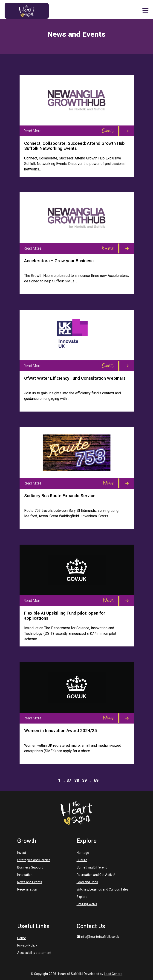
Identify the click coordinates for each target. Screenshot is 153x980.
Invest (22, 853)
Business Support (30, 867)
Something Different (92, 867)
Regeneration (27, 889)
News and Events (30, 882)
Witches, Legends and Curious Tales (102, 889)
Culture (82, 860)
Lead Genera (113, 974)
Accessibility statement (34, 953)
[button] (145, 11)
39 (84, 780)
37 (69, 780)
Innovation (25, 875)
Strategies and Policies (34, 860)
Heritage (83, 853)
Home (22, 938)
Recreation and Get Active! (96, 875)
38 (77, 780)
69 (96, 780)
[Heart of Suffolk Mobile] (27, 10)
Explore (82, 897)
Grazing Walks (87, 904)
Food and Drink (87, 882)
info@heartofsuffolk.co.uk (98, 937)
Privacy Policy (27, 945)
